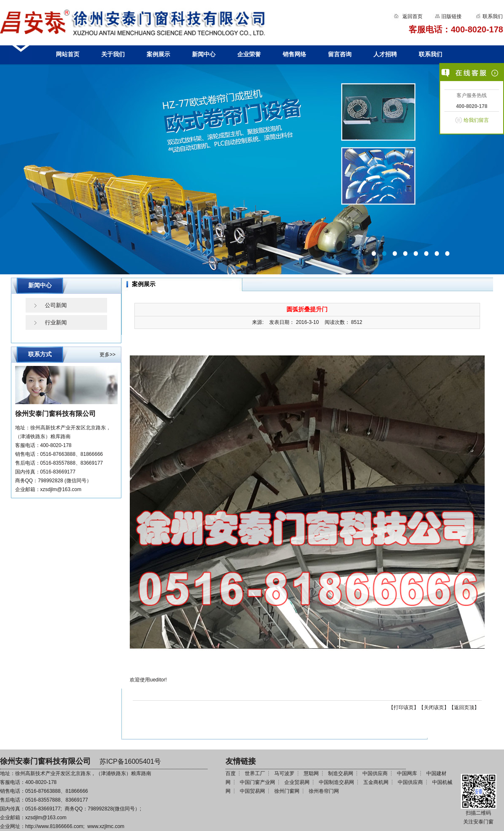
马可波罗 (284, 773)
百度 (231, 773)
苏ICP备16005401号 (130, 761)
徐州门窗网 (287, 791)
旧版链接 (451, 16)
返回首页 (412, 16)
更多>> (108, 355)
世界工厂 (255, 773)
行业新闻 (56, 322)
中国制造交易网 (336, 782)
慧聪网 (311, 773)
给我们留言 (476, 120)
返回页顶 (464, 707)
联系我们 (492, 16)
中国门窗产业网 (257, 782)
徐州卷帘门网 (324, 791)
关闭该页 (434, 707)
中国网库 (407, 773)
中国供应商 (375, 773)
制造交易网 (341, 773)
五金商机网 (376, 782)
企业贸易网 (297, 782)
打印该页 (404, 707)
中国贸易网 (252, 791)
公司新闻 (56, 305)
